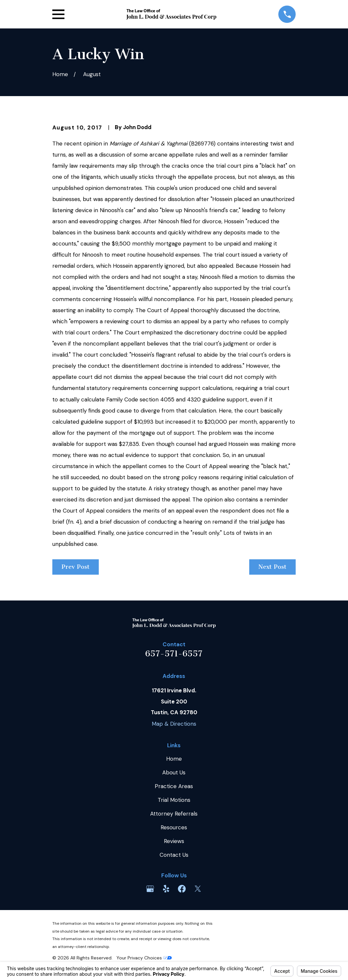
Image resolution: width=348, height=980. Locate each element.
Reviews (174, 841)
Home (174, 759)
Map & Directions (174, 724)
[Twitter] (198, 889)
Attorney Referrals (174, 814)
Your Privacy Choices (144, 958)
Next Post (272, 567)
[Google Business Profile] (150, 889)
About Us (174, 772)
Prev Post (76, 567)
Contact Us (174, 855)
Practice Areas (174, 786)
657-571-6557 (174, 654)
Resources (174, 827)
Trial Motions (174, 800)
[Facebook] (182, 889)
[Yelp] (166, 889)
